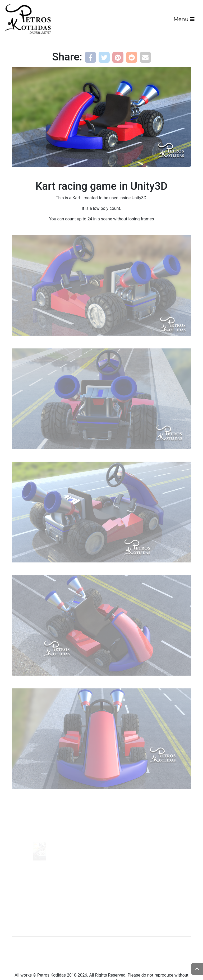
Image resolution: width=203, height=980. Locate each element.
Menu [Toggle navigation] (184, 19)
